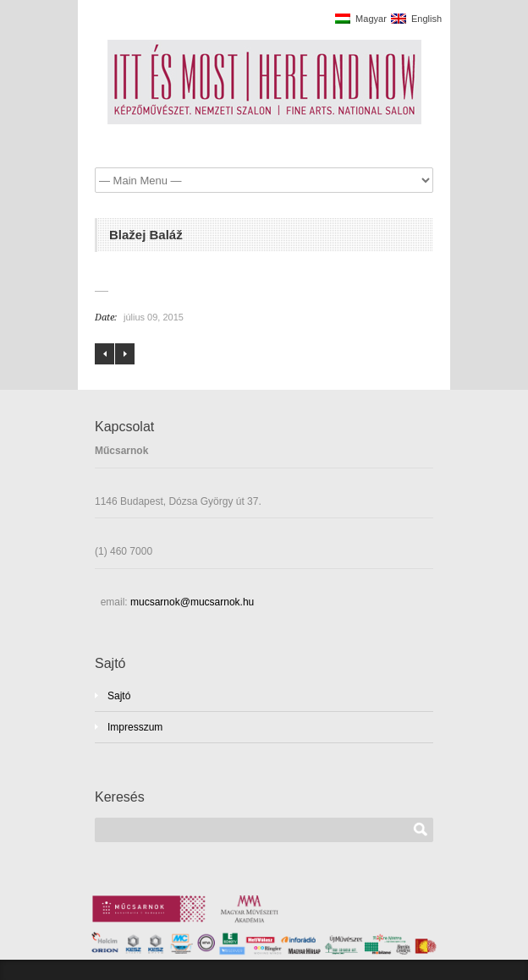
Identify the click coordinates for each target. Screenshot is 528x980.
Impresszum (135, 727)
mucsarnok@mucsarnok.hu (191, 602)
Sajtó (119, 696)
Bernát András (104, 354)
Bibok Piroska (125, 354)
